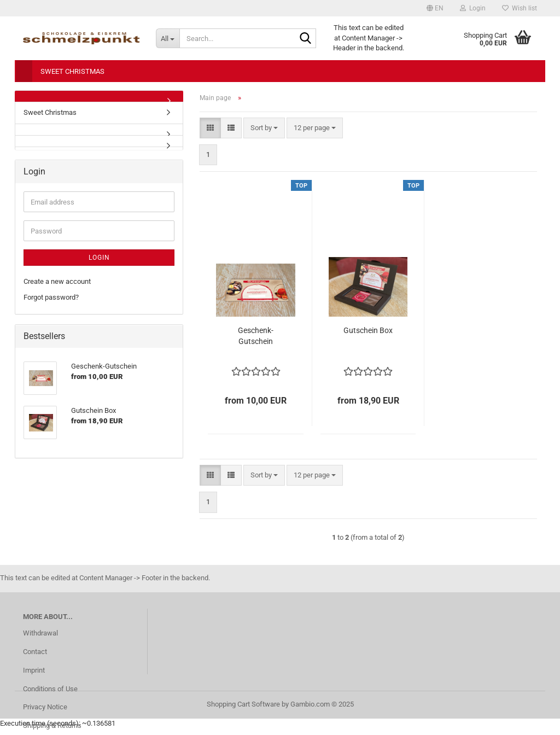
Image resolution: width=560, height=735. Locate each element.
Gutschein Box (368, 330)
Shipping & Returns (52, 725)
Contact (35, 652)
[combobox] (264, 128)
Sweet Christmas (72, 71)
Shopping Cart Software (243, 704)
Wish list (520, 8)
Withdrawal (40, 633)
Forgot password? (51, 297)
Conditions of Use (50, 689)
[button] (435, 8)
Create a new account (57, 281)
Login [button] (473, 8)
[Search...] (168, 38)
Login (99, 258)
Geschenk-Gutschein (256, 336)
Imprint (34, 670)
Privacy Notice (45, 707)
